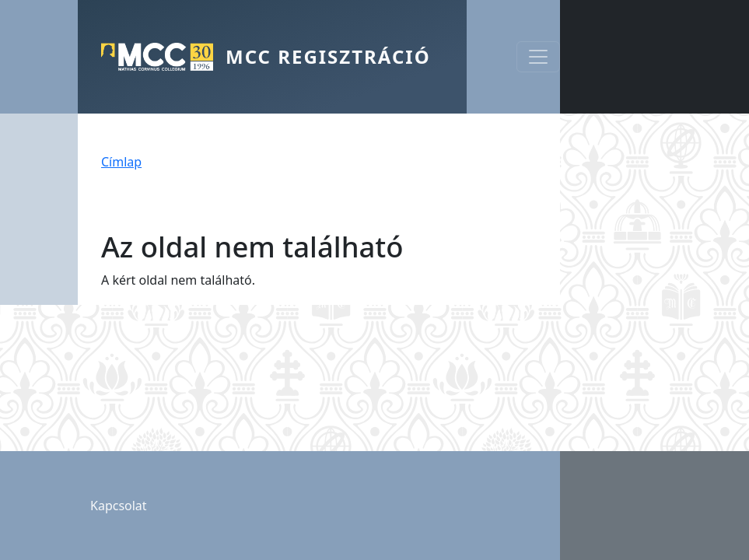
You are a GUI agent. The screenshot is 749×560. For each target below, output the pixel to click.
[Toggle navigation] (538, 57)
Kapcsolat (119, 506)
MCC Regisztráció (328, 56)
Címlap (121, 162)
